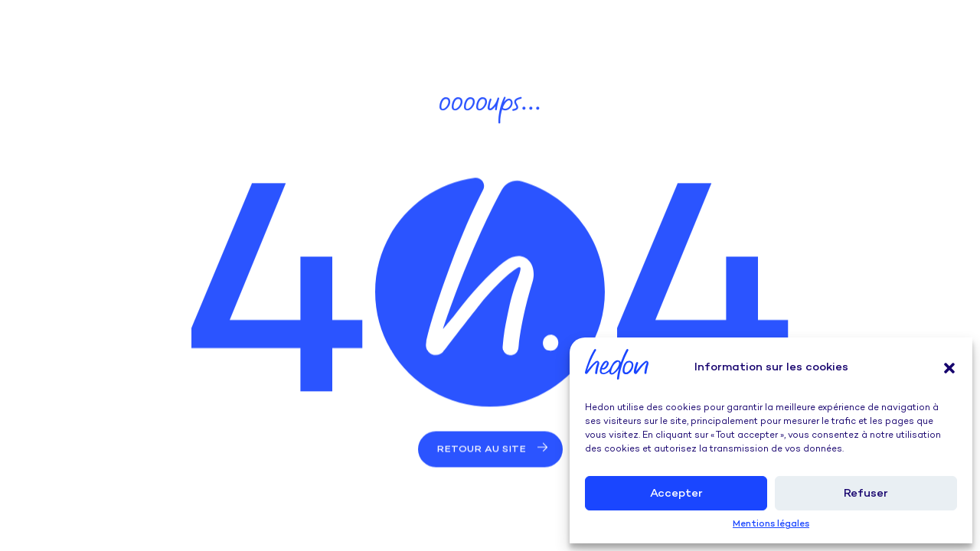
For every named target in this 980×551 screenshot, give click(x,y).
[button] (949, 368)
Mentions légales (771, 525)
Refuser (866, 494)
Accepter (676, 494)
